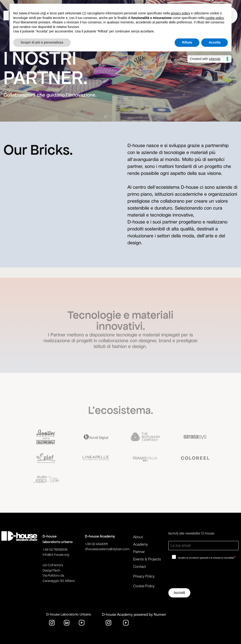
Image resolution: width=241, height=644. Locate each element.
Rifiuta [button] (187, 42)
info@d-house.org (56, 555)
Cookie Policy (144, 586)
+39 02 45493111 (96, 544)
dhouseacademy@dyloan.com (107, 549)
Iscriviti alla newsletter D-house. (192, 534)
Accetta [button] (215, 42)
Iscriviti (179, 593)
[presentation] (204, 575)
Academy (141, 545)
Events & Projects (147, 559)
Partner (139, 552)
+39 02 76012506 (55, 550)
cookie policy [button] (215, 18)
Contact (140, 567)
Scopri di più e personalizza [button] (42, 42)
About (138, 537)
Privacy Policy (144, 577)
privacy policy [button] (180, 13)
